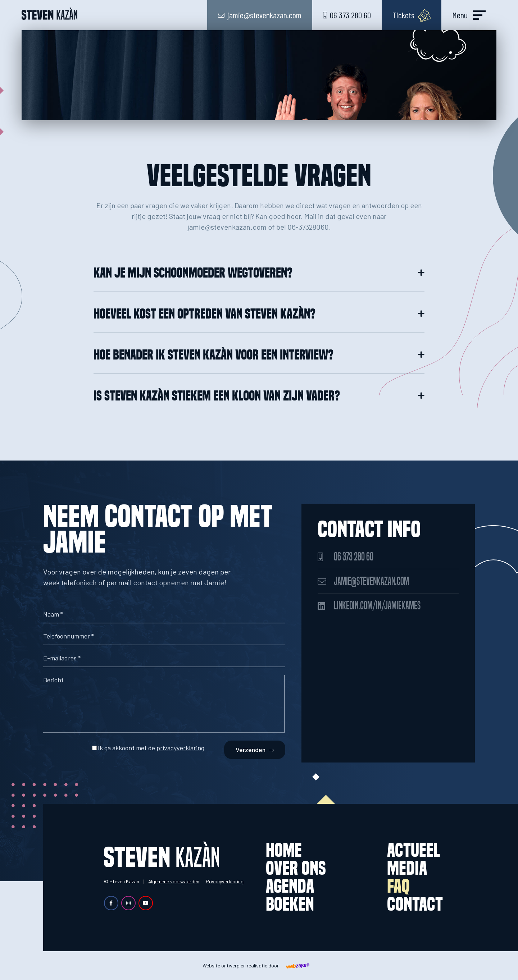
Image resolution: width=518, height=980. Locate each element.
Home (284, 850)
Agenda (290, 886)
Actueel (414, 850)
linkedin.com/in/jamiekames (369, 606)
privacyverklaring (180, 748)
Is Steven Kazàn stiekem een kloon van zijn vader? (217, 396)
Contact (415, 904)
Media (407, 868)
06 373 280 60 (346, 557)
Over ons (296, 868)
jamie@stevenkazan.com (363, 581)
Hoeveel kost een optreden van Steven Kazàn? (205, 314)
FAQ (398, 886)
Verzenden (251, 750)
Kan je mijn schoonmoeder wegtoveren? (193, 273)
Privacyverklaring (225, 881)
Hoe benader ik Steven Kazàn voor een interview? (213, 355)
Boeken (290, 904)
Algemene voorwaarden (174, 881)
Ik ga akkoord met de (151, 748)
